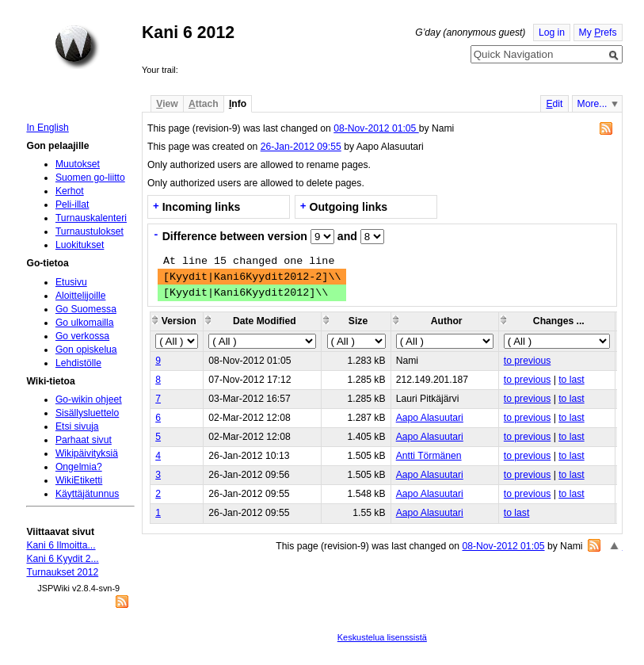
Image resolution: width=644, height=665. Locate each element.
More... (593, 104)
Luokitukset (80, 245)
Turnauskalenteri (91, 218)
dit (554, 104)
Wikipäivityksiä (87, 453)
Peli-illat (72, 204)
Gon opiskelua (86, 350)
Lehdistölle (78, 363)
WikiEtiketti (79, 480)
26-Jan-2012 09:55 (301, 147)
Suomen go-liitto (90, 178)
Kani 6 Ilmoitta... (61, 545)
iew (167, 104)
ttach (204, 104)
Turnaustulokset (90, 231)
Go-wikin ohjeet (89, 399)
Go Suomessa (86, 309)
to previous (527, 361)
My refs (598, 32)
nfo (238, 104)
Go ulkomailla (85, 323)
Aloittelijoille (81, 296)
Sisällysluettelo (87, 413)
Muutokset (78, 164)
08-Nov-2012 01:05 (376, 128)
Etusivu (71, 282)
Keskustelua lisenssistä (382, 637)
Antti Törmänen (429, 456)
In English (47, 128)
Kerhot (70, 191)
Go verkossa (82, 336)
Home (77, 47)
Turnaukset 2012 (62, 572)
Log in (552, 32)
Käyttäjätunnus (87, 494)
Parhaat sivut (84, 440)
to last (571, 380)
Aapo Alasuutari (430, 418)
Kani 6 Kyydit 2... (62, 559)
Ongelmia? (79, 467)
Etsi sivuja (77, 426)
